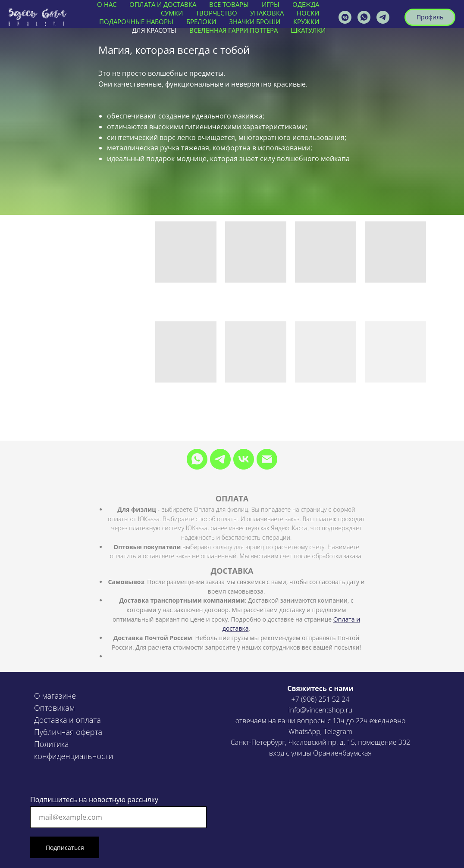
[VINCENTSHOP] (383, 17)
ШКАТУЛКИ (308, 30)
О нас (107, 4)
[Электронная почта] (267, 459)
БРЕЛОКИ (201, 22)
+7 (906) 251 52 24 (321, 699)
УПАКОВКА (267, 13)
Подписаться (65, 848)
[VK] (244, 459)
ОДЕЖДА (306, 4)
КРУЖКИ (306, 22)
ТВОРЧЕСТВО (216, 13)
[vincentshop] (345, 17)
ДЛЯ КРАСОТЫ (154, 30)
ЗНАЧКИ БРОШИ (255, 22)
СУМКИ (172, 13)
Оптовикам (54, 708)
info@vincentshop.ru (320, 710)
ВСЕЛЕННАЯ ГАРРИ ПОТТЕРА (234, 30)
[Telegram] (220, 459)
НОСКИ (308, 13)
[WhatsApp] (197, 459)
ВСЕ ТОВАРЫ (229, 4)
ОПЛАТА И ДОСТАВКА (163, 4)
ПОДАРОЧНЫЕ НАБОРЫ (136, 22)
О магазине (55, 696)
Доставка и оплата (67, 720)
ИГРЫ (271, 4)
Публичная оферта (68, 732)
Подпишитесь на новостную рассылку (94, 800)
